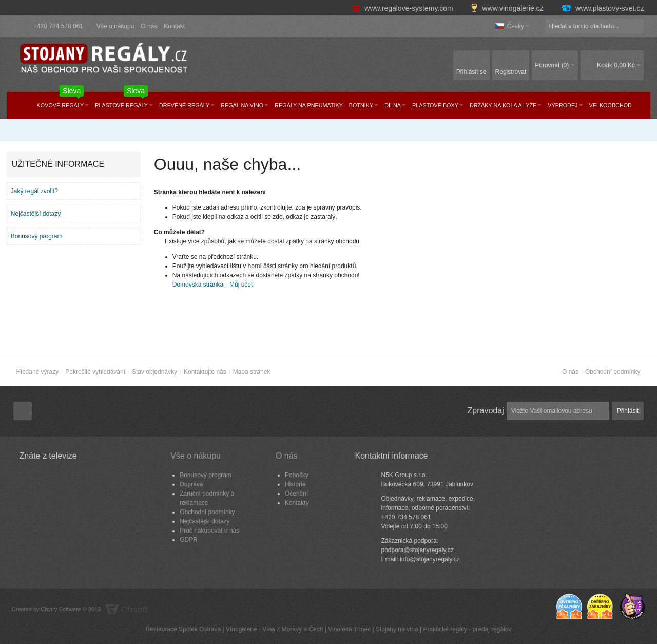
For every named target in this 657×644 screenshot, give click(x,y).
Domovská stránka (198, 285)
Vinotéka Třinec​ (349, 629)
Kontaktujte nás (205, 372)
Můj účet (241, 285)
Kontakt (174, 26)
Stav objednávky (154, 372)
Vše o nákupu (115, 26)
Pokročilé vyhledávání (95, 372)
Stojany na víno (397, 629)
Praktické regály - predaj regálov (467, 629)
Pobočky (297, 475)
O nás (149, 26)
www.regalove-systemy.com (404, 8)
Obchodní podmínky (613, 372)
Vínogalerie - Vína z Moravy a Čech (274, 629)
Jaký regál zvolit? (34, 191)
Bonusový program (37, 236)
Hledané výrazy (38, 372)
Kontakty (297, 503)
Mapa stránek (252, 372)
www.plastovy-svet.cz (602, 8)
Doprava (191, 484)
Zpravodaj (486, 411)
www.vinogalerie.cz (508, 8)
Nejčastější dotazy (36, 214)
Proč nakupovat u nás (209, 531)
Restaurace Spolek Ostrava (183, 629)
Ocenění (296, 494)
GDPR (189, 540)
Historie (295, 484)
